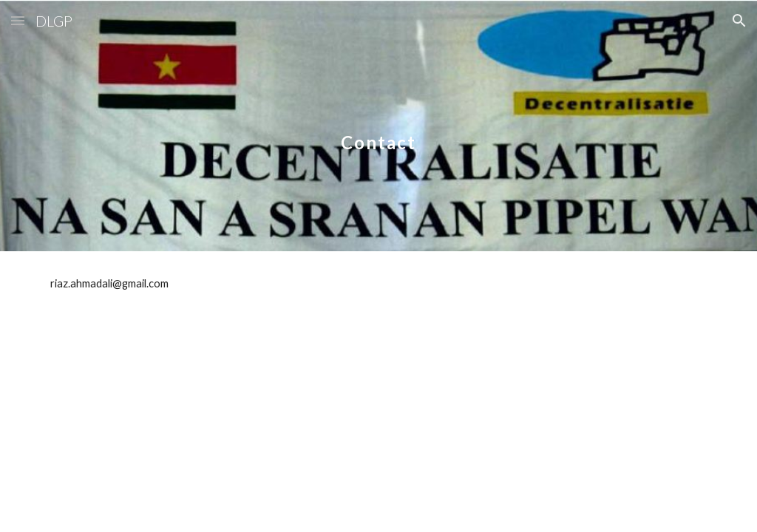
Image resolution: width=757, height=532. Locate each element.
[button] (18, 20)
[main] (378, 125)
